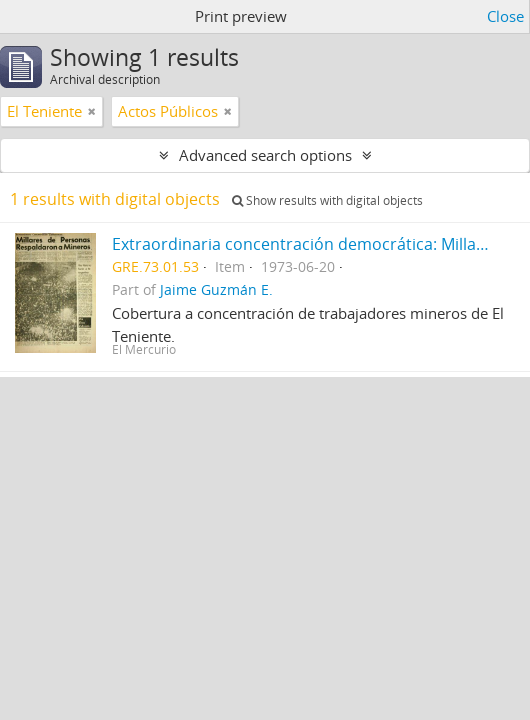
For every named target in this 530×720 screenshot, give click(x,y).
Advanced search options (265, 155)
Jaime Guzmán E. (216, 290)
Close (505, 16)
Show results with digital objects (327, 200)
